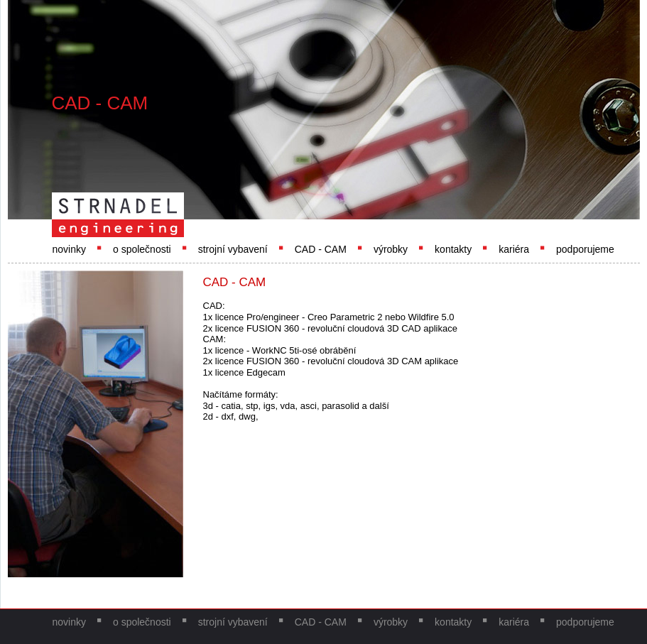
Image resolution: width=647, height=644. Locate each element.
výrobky (391, 249)
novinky (69, 249)
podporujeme (585, 249)
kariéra (514, 249)
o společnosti (142, 249)
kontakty (453, 249)
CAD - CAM (321, 249)
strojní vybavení (233, 249)
